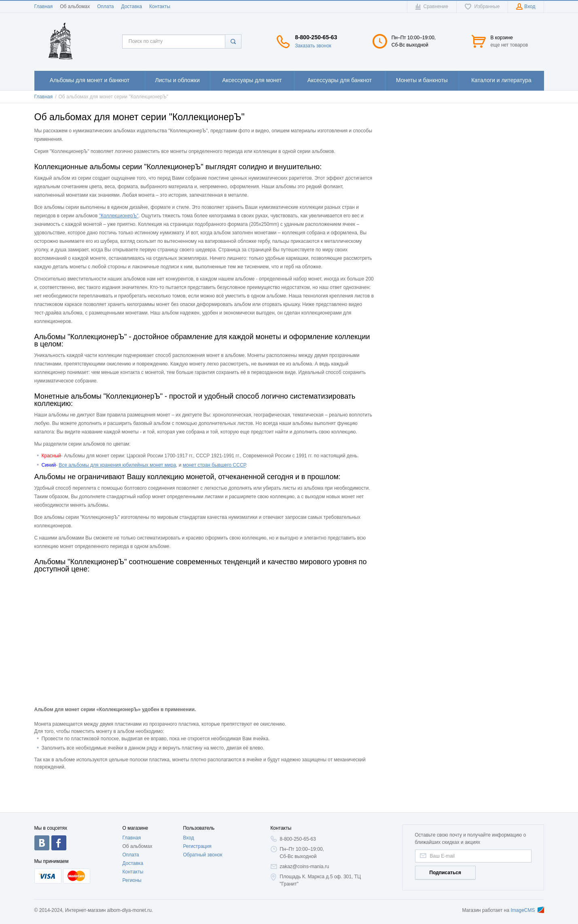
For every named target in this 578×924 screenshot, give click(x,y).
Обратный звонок (202, 855)
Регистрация (197, 846)
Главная (44, 6)
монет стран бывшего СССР (214, 465)
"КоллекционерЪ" (119, 216)
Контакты (160, 6)
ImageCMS (527, 910)
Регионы (132, 880)
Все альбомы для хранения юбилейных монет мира (117, 465)
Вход (188, 838)
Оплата (105, 6)
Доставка (131, 6)
